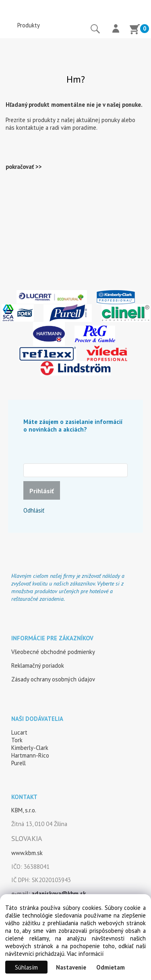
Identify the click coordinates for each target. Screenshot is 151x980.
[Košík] (134, 30)
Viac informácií (85, 954)
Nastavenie (71, 967)
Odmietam (111, 967)
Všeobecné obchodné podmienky (53, 652)
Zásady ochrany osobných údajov (53, 679)
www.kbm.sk (27, 853)
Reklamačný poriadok (38, 665)
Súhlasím (26, 967)
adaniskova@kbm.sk (59, 894)
